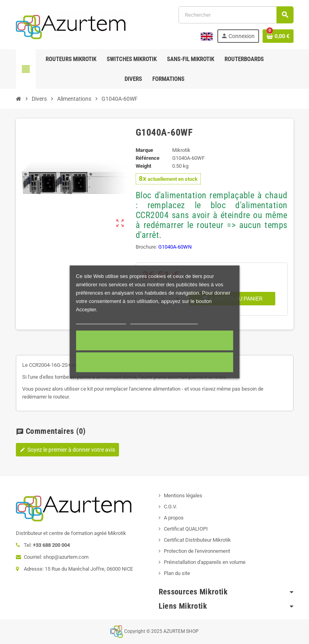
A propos (174, 518)
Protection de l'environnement (197, 551)
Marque (144, 150)
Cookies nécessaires (154, 362)
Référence (148, 158)
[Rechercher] (236, 15)
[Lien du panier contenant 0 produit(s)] (278, 36)
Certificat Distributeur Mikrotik (197, 540)
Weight (143, 166)
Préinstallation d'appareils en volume (205, 562)
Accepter (154, 341)
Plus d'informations (101, 321)
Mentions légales (183, 495)
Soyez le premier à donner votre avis (67, 450)
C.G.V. (170, 507)
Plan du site (177, 573)
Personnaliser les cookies (164, 321)
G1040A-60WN (175, 247)
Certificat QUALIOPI (186, 529)
